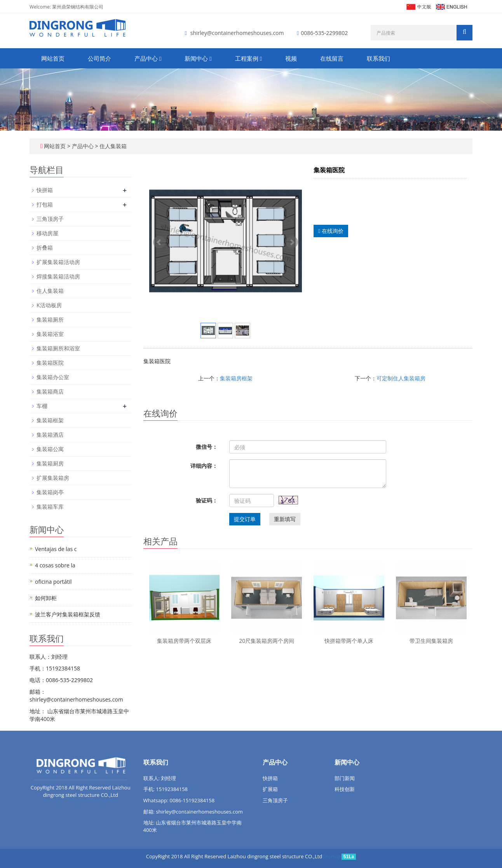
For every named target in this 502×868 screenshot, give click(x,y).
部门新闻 (345, 778)
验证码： (207, 500)
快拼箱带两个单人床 (349, 641)
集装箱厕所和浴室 (58, 348)
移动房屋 (47, 233)
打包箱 (45, 204)
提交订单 (245, 519)
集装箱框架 (50, 420)
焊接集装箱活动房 (58, 276)
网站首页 (53, 58)
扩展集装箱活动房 (58, 262)
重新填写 (285, 519)
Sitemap (332, 856)
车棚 (42, 406)
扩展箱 (270, 789)
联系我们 (378, 58)
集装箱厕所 (50, 319)
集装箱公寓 (50, 449)
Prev (159, 242)
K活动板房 (49, 305)
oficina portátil (53, 582)
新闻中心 (198, 58)
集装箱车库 (50, 507)
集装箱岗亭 (50, 492)
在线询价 (331, 231)
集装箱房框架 (236, 378)
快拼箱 (45, 190)
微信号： (207, 447)
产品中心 (148, 58)
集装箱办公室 (53, 377)
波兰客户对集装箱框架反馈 (68, 614)
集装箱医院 (50, 363)
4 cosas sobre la (55, 565)
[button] (160, 58)
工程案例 (248, 58)
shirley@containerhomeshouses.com (237, 33)
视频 (291, 58)
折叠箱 (45, 248)
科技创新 (345, 789)
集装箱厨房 (50, 463)
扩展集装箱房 (53, 478)
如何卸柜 (46, 598)
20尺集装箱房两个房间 (267, 641)
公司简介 (99, 58)
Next (292, 242)
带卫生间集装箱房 (431, 641)
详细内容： (204, 466)
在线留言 (332, 58)
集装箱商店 (50, 391)
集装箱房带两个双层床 (184, 641)
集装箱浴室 (50, 334)
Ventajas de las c (56, 549)
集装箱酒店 (50, 435)
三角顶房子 (50, 219)
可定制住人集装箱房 (401, 378)
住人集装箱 (112, 146)
